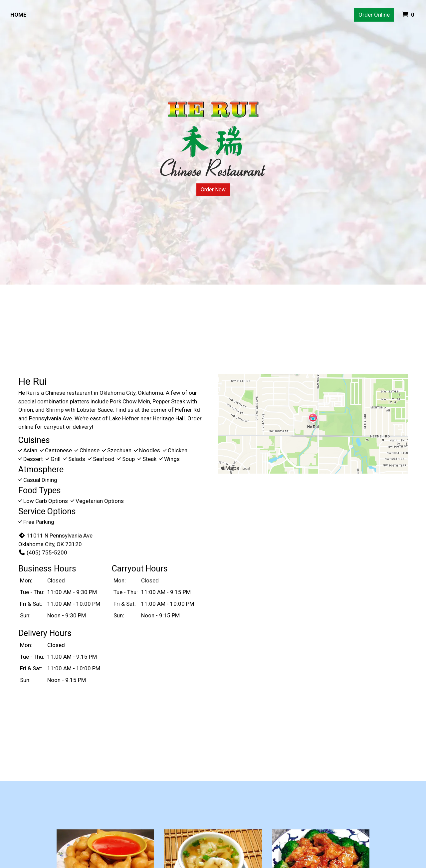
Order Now (213, 190)
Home (18, 15)
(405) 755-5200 (43, 552)
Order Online (374, 15)
